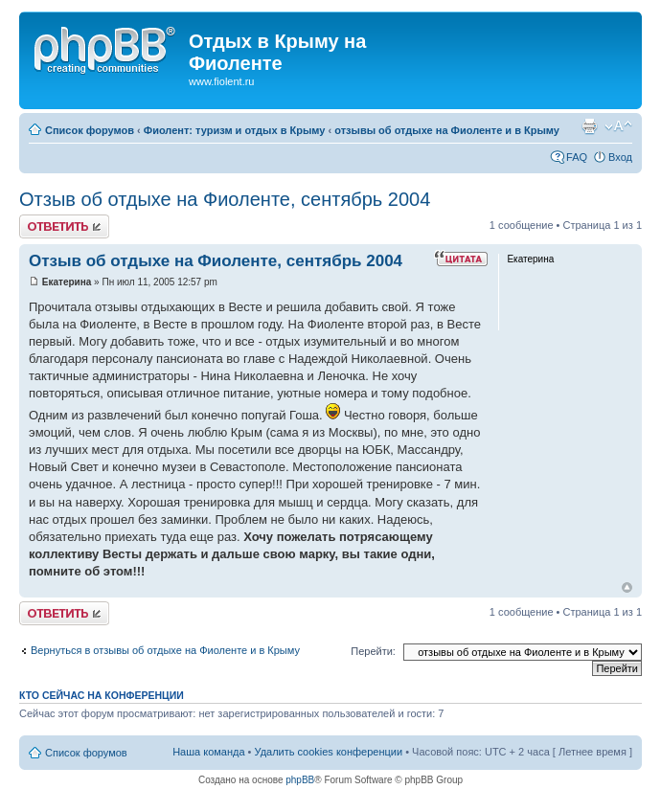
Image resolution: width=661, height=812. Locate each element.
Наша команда (208, 752)
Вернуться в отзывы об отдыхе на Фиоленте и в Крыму (165, 650)
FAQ (577, 157)
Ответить (64, 226)
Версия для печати (589, 126)
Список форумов (90, 130)
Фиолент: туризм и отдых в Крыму (235, 130)
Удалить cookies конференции (329, 752)
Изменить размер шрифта (618, 126)
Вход (620, 157)
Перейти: (373, 651)
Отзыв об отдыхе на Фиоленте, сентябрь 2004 (225, 199)
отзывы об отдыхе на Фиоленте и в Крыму (447, 130)
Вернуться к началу (627, 587)
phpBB (300, 780)
